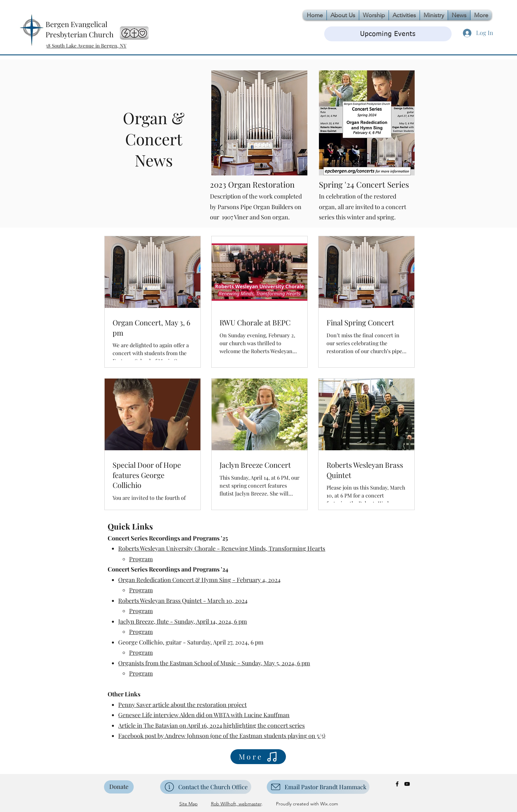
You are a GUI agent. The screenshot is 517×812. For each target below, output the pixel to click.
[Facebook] (397, 784)
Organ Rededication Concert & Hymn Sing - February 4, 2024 (199, 580)
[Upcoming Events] (388, 34)
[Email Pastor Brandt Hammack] (318, 787)
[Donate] (119, 787)
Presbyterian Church (80, 34)
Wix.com (328, 804)
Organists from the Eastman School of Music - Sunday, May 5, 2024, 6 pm (214, 663)
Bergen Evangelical (76, 24)
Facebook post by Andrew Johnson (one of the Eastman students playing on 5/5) (222, 736)
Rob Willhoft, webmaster (236, 804)
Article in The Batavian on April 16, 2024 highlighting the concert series (211, 725)
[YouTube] (407, 784)
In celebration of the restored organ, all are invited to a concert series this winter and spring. (362, 207)
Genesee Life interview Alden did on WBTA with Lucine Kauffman (204, 715)
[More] (258, 757)
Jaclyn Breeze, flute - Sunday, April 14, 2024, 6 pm (183, 621)
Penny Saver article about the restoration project (182, 705)
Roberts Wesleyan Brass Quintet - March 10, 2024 (183, 601)
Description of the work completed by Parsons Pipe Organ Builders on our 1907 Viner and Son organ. (256, 207)
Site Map (189, 804)
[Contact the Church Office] (206, 787)
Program (141, 559)
